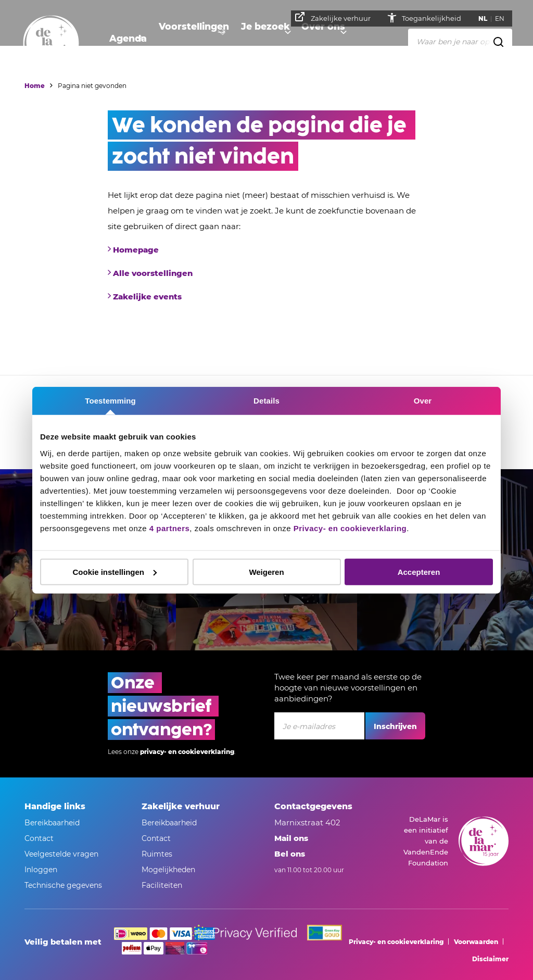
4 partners (170, 528)
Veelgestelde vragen (61, 854)
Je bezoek (252, 39)
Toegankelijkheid (436, 18)
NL (486, 18)
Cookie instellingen (115, 571)
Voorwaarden (476, 942)
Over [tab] (423, 401)
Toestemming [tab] (110, 401)
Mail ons (291, 838)
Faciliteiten (162, 885)
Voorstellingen (186, 39)
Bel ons (290, 854)
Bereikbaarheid (52, 823)
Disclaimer (490, 959)
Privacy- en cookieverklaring (350, 528)
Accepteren (419, 571)
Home (35, 86)
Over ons (308, 39)
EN (503, 18)
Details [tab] (266, 401)
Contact (39, 838)
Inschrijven (395, 726)
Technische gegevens (63, 885)
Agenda (125, 39)
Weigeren (266, 571)
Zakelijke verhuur (337, 17)
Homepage (136, 250)
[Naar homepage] (51, 43)
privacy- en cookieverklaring (187, 752)
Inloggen (41, 870)
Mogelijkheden (168, 870)
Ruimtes (157, 854)
